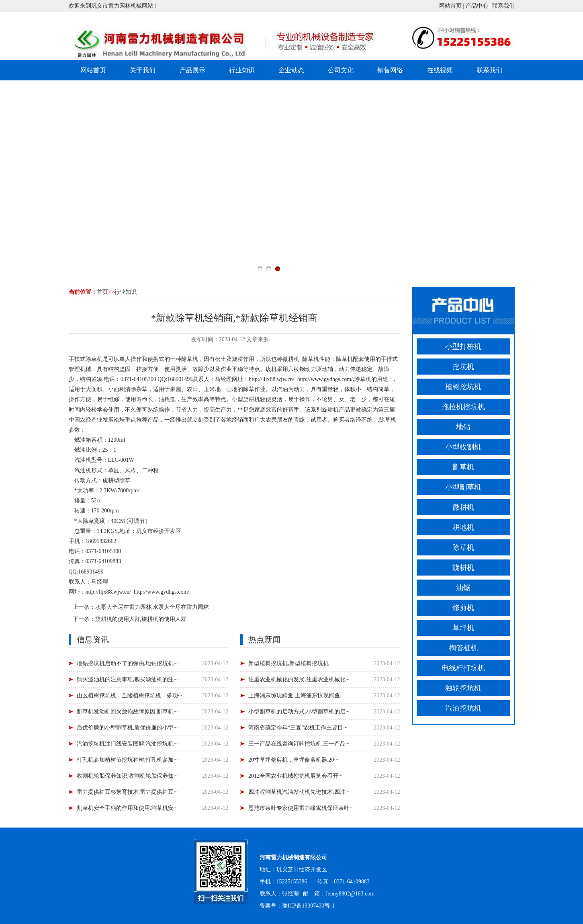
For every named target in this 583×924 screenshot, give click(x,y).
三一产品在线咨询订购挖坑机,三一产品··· (299, 744)
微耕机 (463, 507)
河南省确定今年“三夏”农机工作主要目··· (298, 728)
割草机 (463, 467)
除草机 (463, 547)
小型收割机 (463, 447)
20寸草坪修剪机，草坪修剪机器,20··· (293, 760)
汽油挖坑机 (463, 708)
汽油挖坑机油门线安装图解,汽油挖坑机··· (127, 744)
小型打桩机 (463, 346)
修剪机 (463, 608)
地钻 (463, 427)
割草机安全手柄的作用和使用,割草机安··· (127, 808)
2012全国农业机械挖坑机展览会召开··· (296, 776)
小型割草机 (463, 487)
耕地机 (463, 527)
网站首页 (450, 6)
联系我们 (503, 6)
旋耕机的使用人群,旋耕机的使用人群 (141, 619)
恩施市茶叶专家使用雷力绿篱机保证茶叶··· (301, 808)
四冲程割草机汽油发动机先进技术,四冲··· (299, 792)
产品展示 (192, 70)
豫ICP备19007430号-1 (308, 906)
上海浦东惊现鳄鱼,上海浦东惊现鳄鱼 (294, 696)
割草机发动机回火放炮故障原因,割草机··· (127, 712)
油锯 (463, 588)
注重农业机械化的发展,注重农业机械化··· (299, 679)
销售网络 (390, 70)
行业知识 (242, 70)
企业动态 (291, 70)
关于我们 (143, 70)
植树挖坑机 (463, 387)
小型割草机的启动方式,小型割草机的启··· (299, 712)
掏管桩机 (463, 648)
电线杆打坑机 (463, 668)
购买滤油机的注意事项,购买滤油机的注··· (127, 679)
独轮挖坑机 (463, 688)
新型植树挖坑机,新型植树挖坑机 (288, 663)
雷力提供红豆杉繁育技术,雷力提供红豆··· (127, 792)
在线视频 (440, 70)
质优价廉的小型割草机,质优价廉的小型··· (127, 728)
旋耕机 (463, 568)
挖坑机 (463, 367)
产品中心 (477, 6)
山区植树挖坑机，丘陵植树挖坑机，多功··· (130, 696)
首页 (102, 292)
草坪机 (463, 628)
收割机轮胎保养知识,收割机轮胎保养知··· (127, 776)
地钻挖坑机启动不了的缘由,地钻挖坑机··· (127, 663)
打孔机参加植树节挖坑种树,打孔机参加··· (127, 760)
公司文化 (341, 70)
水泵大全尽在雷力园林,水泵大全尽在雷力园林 (152, 607)
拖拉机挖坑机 (463, 407)
